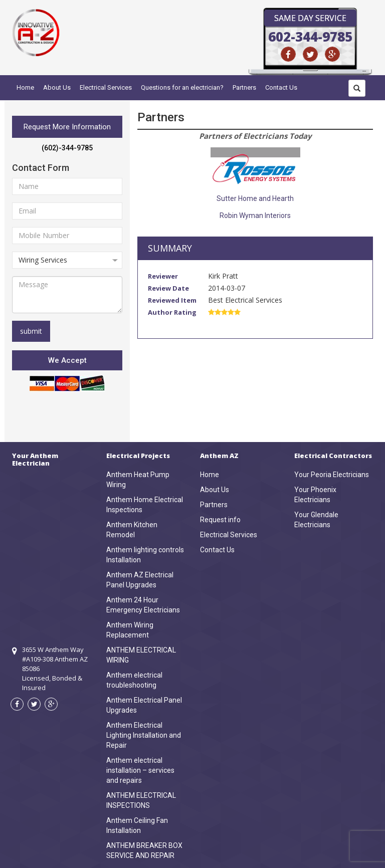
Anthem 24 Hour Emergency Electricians (143, 605)
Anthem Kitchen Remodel (132, 530)
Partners (244, 87)
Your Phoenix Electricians (315, 495)
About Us (57, 87)
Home (25, 87)
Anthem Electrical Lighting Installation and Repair (144, 735)
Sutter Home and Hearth (255, 198)
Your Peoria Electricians (332, 475)
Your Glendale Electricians (316, 520)
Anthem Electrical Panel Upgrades (144, 705)
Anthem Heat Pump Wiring (138, 480)
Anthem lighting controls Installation (145, 555)
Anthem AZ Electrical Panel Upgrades (140, 580)
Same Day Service (310, 18)
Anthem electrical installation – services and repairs (140, 770)
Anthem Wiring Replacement (130, 630)
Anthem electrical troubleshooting (134, 680)
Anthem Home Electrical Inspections (145, 505)
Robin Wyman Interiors (255, 215)
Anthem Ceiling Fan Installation (137, 825)
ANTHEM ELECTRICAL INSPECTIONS (141, 800)
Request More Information (67, 127)
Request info (220, 520)
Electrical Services (106, 87)
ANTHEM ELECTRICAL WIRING (141, 655)
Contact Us (281, 87)
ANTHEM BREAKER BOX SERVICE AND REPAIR (144, 850)
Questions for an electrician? (182, 87)
